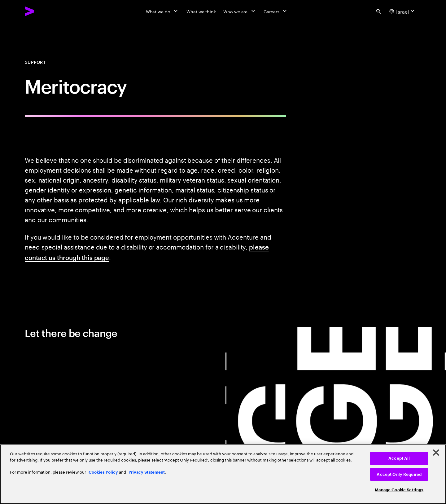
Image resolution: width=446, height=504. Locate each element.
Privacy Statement (147, 472)
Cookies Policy (103, 472)
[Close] (436, 453)
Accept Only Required (399, 474)
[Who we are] (240, 11)
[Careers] (276, 11)
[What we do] (162, 11)
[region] (223, 474)
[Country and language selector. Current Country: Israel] (403, 11)
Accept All (399, 458)
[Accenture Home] (44, 11)
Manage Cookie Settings (399, 490)
